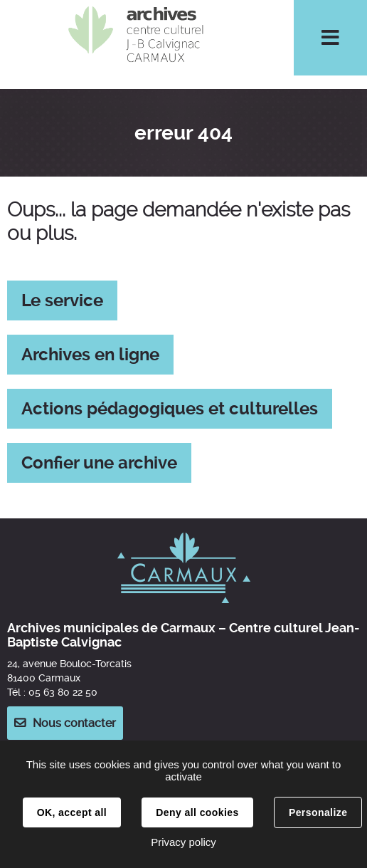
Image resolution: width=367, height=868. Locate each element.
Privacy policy (183, 842)
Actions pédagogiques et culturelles (170, 409)
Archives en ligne (90, 355)
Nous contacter (74, 723)
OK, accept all (72, 812)
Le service (62, 300)
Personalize (318, 812)
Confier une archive (99, 463)
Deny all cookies (197, 812)
